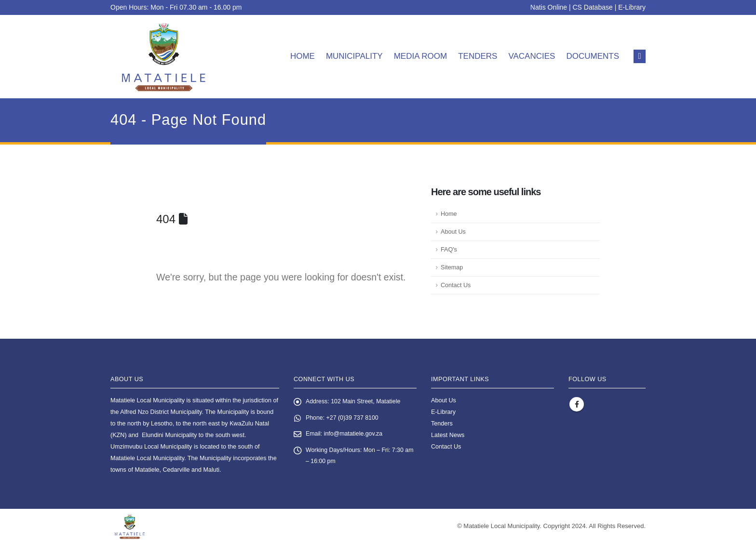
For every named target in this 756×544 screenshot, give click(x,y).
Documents (593, 56)
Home (303, 56)
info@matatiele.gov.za (354, 435)
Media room (421, 56)
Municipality (354, 56)
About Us (453, 232)
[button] (640, 56)
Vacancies (532, 56)
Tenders (478, 56)
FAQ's (449, 250)
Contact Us (456, 285)
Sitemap (452, 267)
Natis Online (549, 7)
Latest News (448, 435)
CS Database (593, 7)
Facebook (577, 404)
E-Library (632, 7)
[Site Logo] (164, 57)
